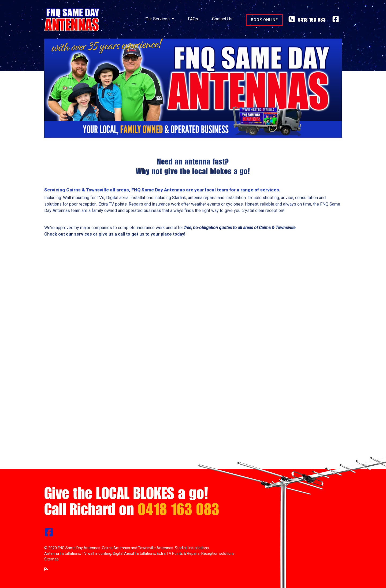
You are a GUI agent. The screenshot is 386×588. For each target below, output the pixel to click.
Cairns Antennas (116, 548)
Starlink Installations (192, 548)
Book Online (264, 20)
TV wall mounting (96, 553)
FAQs (193, 19)
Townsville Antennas (156, 548)
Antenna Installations (62, 553)
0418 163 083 (307, 20)
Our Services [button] (158, 19)
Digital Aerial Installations (134, 553)
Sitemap (51, 559)
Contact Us (222, 19)
